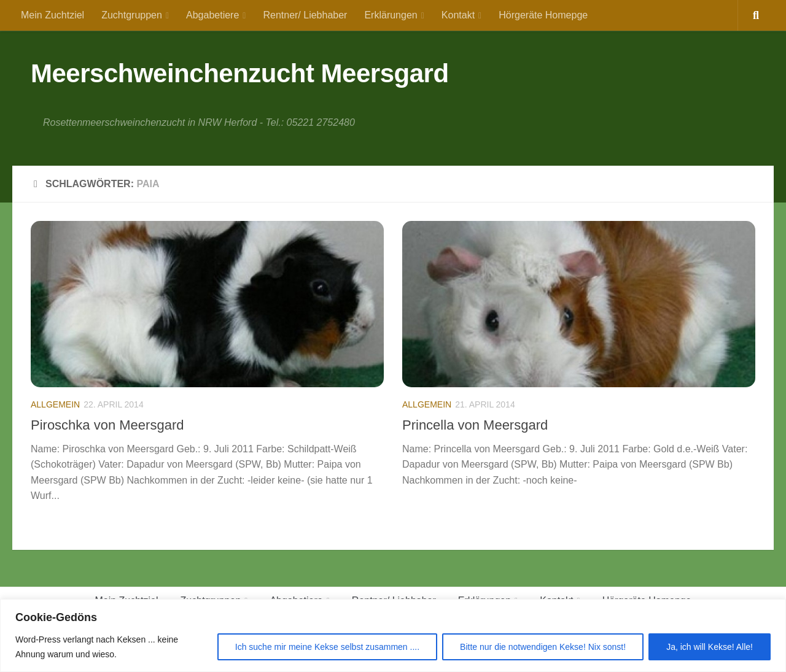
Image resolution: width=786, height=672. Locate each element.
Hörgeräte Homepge (543, 15)
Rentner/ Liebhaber (305, 15)
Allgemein (55, 404)
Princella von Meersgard (475, 425)
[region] (393, 635)
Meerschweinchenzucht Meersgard (240, 73)
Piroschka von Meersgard (107, 425)
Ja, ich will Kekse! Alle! (710, 647)
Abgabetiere (212, 15)
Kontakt (458, 15)
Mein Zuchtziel (53, 15)
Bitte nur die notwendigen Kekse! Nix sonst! (543, 647)
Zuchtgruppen (132, 15)
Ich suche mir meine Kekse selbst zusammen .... (327, 647)
